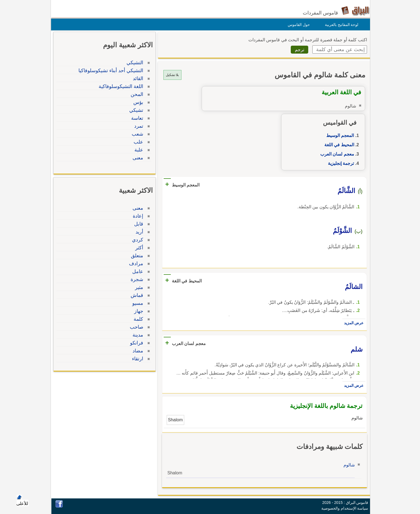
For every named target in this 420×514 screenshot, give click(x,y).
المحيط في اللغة (338, 145)
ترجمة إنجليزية (340, 163)
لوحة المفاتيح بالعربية (340, 25)
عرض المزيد (353, 323)
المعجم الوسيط (339, 135)
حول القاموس (297, 25)
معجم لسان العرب (336, 154)
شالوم (348, 465)
